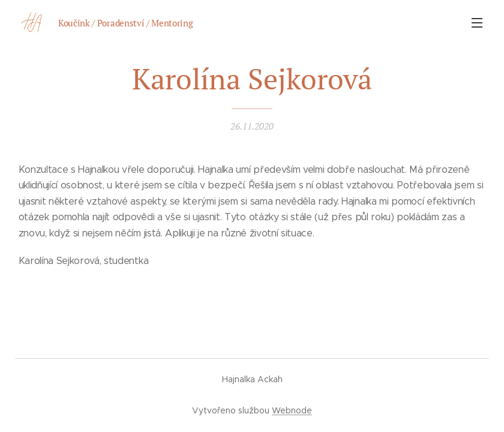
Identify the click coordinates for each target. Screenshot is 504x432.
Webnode (292, 410)
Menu (477, 23)
